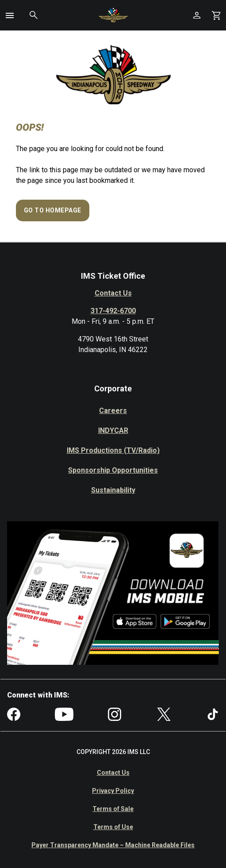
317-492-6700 (113, 311)
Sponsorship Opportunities (113, 470)
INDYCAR (113, 430)
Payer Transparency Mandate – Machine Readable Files (113, 845)
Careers (113, 411)
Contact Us (113, 293)
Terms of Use (113, 827)
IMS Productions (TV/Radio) (113, 450)
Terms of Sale (113, 809)
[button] (10, 15)
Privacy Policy (113, 791)
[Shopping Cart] (216, 15)
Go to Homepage (53, 210)
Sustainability (113, 490)
